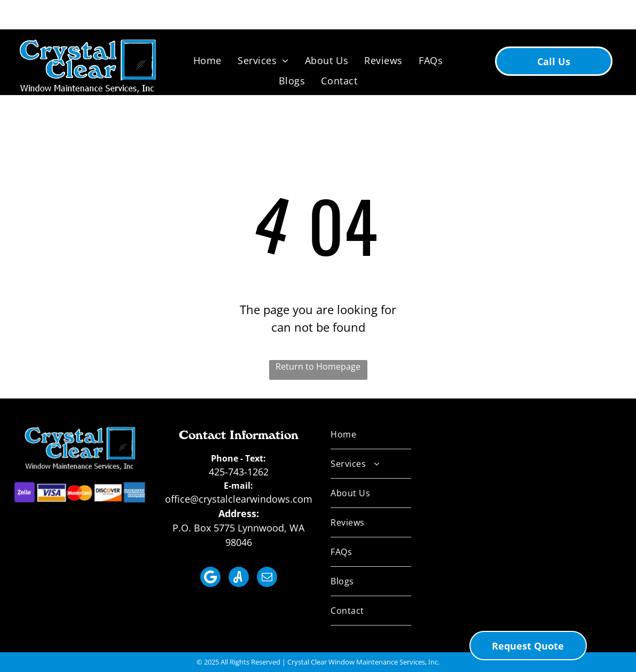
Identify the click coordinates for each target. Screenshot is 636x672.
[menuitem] (207, 60)
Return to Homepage (318, 366)
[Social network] (210, 578)
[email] (267, 578)
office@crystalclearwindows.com (239, 499)
